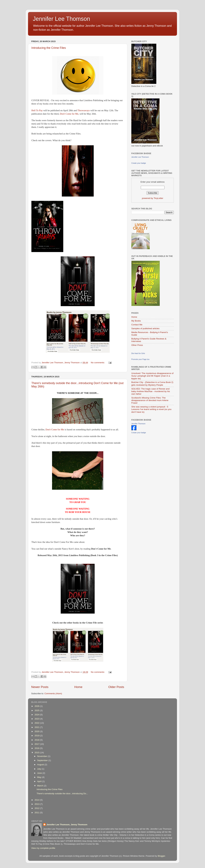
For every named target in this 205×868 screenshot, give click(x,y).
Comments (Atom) (53, 693)
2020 (37, 731)
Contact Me (137, 325)
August (41, 765)
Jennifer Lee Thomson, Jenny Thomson (67, 825)
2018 (37, 740)
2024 (37, 715)
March (40, 786)
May (39, 777)
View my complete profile (43, 848)
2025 (37, 710)
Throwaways (84, 110)
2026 (37, 706)
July (39, 769)
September (43, 760)
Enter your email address (152, 182)
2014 (37, 800)
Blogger (161, 856)
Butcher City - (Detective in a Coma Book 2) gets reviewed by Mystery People (152, 384)
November (42, 756)
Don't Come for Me (69, 114)
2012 (37, 808)
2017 (37, 744)
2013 (37, 804)
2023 (37, 719)
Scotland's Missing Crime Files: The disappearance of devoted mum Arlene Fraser (150, 400)
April (40, 781)
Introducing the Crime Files (49, 48)
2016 (37, 748)
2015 (37, 753)
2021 (37, 727)
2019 (37, 736)
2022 (37, 723)
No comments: (98, 363)
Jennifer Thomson (138, 424)
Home (78, 687)
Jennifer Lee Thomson (61, 19)
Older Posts (116, 687)
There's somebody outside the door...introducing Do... (62, 794)
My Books (136, 321)
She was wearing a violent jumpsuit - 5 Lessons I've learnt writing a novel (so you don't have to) (151, 409)
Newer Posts (40, 687)
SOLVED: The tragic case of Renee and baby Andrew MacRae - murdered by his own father (151, 391)
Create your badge (139, 163)
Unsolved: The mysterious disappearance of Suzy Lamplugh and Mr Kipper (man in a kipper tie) (152, 376)
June (40, 773)
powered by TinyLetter (153, 198)
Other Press (137, 345)
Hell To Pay (37, 110)
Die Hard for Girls (138, 353)
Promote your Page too (140, 359)
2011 (37, 813)
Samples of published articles (145, 328)
